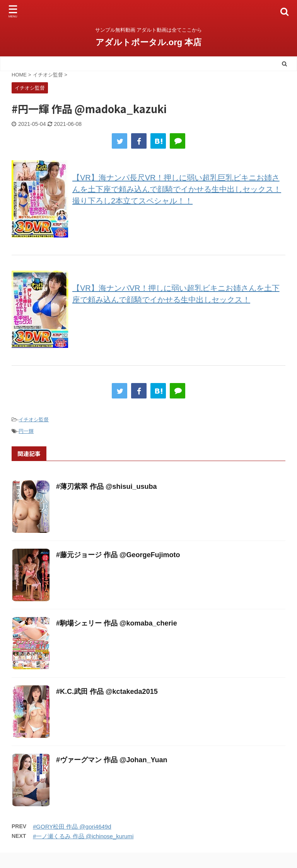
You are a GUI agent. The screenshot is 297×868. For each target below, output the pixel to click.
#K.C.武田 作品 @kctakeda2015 (107, 692)
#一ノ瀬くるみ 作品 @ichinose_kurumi (83, 836)
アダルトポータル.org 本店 (149, 42)
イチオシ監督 (34, 420)
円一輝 (26, 431)
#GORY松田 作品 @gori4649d (72, 826)
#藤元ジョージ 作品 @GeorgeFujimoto (118, 555)
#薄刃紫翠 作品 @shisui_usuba (107, 487)
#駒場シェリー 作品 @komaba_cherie (117, 623)
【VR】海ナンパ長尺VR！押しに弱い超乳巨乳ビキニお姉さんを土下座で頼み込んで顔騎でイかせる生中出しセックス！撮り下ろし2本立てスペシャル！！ (177, 189)
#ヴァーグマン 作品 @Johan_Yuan (112, 760)
